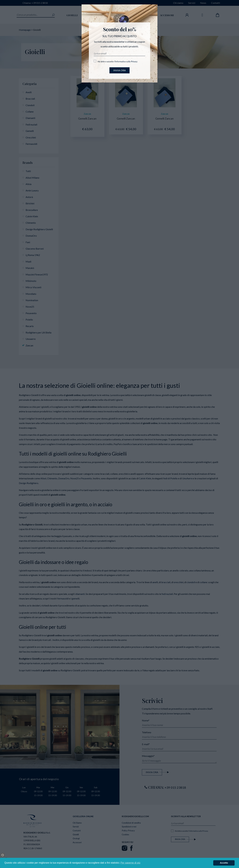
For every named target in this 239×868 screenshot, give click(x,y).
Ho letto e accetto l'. (117, 62)
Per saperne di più (130, 863)
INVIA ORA (120, 70)
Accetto (224, 863)
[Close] (156, 6)
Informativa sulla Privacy (126, 62)
